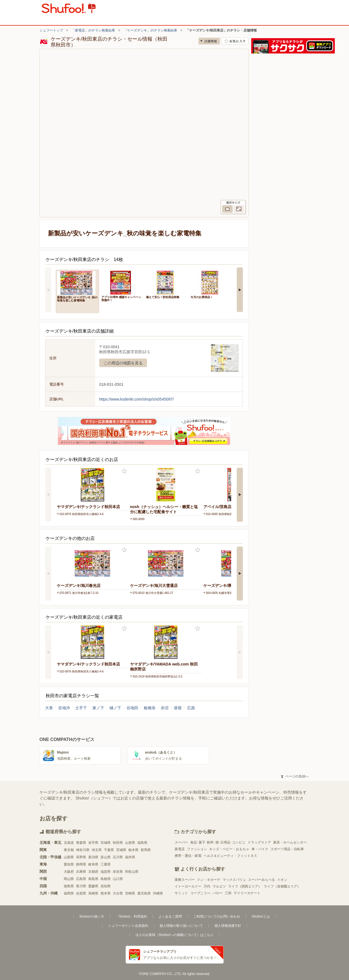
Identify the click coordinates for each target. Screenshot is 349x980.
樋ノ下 (115, 708)
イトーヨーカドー (188, 886)
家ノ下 (98, 708)
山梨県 (69, 857)
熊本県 (106, 893)
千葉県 (109, 850)
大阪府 (69, 872)
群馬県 (146, 850)
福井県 (130, 857)
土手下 (81, 708)
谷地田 (132, 708)
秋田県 (118, 843)
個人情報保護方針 (228, 926)
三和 (228, 893)
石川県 (118, 857)
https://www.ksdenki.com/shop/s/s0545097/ (136, 399)
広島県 (81, 879)
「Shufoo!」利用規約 (131, 916)
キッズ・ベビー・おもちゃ (229, 849)
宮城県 (106, 843)
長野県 (81, 857)
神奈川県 (83, 850)
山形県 (130, 843)
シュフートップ (51, 30)
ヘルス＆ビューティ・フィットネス (230, 856)
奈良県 (118, 872)
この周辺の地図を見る (123, 363)
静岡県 (81, 864)
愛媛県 (93, 886)
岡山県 (69, 879)
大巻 (49, 708)
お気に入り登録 (124, 471)
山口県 (118, 879)
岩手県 (93, 843)
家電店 (180, 849)
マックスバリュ (234, 880)
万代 (207, 886)
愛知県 (69, 864)
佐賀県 (81, 893)
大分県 (118, 893)
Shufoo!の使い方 (91, 916)
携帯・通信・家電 (188, 856)
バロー (218, 893)
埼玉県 (97, 850)
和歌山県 (132, 872)
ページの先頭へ (295, 776)
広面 (191, 708)
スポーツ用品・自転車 (287, 849)
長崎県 (93, 893)
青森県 (81, 843)
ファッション (197, 849)
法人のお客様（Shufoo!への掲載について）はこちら (174, 935)
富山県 (106, 857)
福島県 (142, 843)
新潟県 (93, 857)
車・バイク (260, 849)
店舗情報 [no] (209, 41)
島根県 (106, 879)
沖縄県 (158, 893)
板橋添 (150, 708)
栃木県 (133, 850)
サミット (181, 893)
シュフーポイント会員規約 (128, 926)
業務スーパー (185, 880)
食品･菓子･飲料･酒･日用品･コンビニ (218, 842)
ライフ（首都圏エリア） (282, 886)
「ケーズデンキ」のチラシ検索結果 (150, 30)
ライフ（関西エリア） (245, 886)
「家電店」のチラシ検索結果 (93, 30)
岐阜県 (93, 864)
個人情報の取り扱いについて (181, 926)
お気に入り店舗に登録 (235, 41)
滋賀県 (106, 872)
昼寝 (178, 708)
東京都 (69, 850)
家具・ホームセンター (290, 842)
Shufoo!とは (261, 916)
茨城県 (121, 850)
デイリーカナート (247, 893)
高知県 (106, 886)
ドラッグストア (259, 842)
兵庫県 (81, 872)
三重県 (106, 864)
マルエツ (219, 886)
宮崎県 (130, 893)
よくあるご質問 (170, 916)
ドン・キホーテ (209, 880)
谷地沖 (64, 708)
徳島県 (69, 886)
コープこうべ (200, 893)
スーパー (181, 842)
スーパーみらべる (262, 880)
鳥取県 (93, 879)
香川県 (81, 886)
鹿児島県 (144, 893)
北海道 (69, 843)
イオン (282, 880)
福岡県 (69, 893)
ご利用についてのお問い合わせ (217, 916)
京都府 (93, 872)
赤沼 (165, 708)
